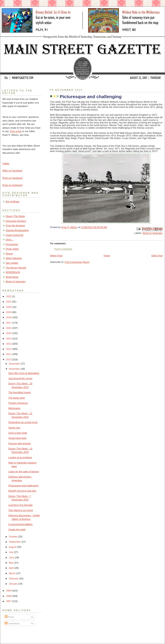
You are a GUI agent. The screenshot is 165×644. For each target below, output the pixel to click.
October (13, 537)
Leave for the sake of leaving (24, 471)
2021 (9, 302)
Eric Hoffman (13, 201)
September (15, 542)
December (15, 364)
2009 (9, 591)
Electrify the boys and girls (22, 491)
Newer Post (56, 256)
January (13, 584)
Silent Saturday (14, 258)
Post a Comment (63, 249)
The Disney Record (16, 268)
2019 (9, 312)
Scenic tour (14, 428)
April (12, 568)
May (11, 563)
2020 (9, 307)
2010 (9, 360)
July (11, 552)
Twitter (6, 163)
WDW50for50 (13, 272)
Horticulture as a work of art (23, 422)
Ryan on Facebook (12, 178)
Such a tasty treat (18, 433)
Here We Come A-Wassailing (24, 373)
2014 (9, 339)
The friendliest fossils (20, 392)
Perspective (12, 244)
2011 (9, 354)
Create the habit (17, 529)
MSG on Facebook (12, 171)
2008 (9, 596)
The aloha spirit (17, 398)
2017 (9, 323)
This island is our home (21, 510)
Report (9, 254)
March (13, 573)
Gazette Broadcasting (17, 230)
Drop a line (16, 131)
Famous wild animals (20, 443)
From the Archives (15, 225)
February (14, 578)
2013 (9, 344)
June (12, 558)
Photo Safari (12, 249)
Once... (10, 240)
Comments (12, 623)
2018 (9, 317)
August (13, 547)
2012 (9, 349)
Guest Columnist (15, 235)
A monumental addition (21, 524)
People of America (18, 403)
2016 (9, 328)
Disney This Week (15, 216)
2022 (9, 296)
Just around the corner (20, 378)
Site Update (12, 263)
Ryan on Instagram (12, 185)
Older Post (157, 256)
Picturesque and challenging (23, 486)
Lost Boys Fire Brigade (21, 505)
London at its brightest (20, 457)
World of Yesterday (153, 233)
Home (107, 256)
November (15, 369)
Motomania (14, 408)
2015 (9, 333)
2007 (9, 601)
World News (12, 277)
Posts (9, 617)
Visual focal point (17, 438)
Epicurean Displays (16, 221)
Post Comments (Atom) (77, 262)
